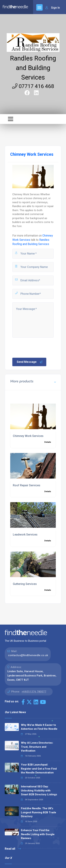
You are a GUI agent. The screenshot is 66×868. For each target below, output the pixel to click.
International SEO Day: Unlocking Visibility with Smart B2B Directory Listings (39, 790)
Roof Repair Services (27, 485)
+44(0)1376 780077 (34, 692)
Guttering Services (25, 584)
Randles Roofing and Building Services (33, 68)
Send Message (30, 362)
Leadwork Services (25, 535)
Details (48, 442)
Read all (13, 849)
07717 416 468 (33, 86)
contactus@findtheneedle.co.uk (28, 655)
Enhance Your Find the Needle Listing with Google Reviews (38, 834)
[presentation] (39, 347)
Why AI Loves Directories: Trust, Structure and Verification (37, 747)
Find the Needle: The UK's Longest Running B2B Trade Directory (39, 812)
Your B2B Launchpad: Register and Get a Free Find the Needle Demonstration (39, 769)
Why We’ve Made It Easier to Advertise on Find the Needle (39, 727)
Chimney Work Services (28, 436)
